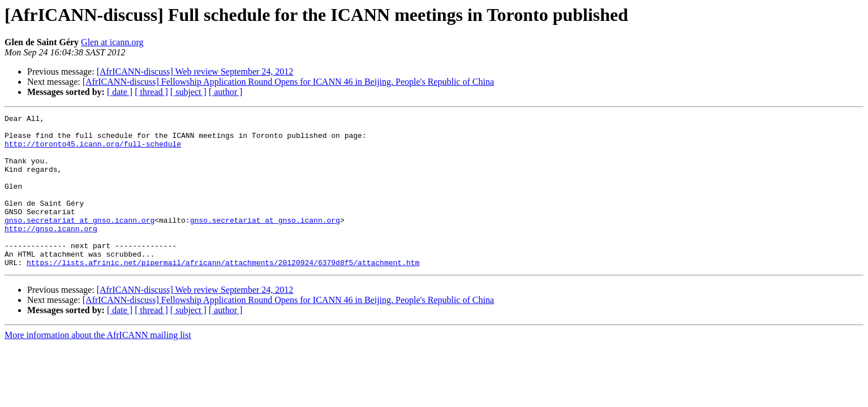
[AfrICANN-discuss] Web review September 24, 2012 (195, 72)
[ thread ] (151, 92)
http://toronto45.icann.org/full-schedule (93, 150)
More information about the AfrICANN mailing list (98, 365)
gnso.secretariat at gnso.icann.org (80, 242)
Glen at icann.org (112, 42)
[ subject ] (188, 92)
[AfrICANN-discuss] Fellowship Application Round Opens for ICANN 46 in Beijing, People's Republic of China (288, 82)
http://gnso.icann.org (51, 252)
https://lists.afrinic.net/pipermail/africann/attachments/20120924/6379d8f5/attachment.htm (223, 293)
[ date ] (120, 92)
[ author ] (226, 92)
